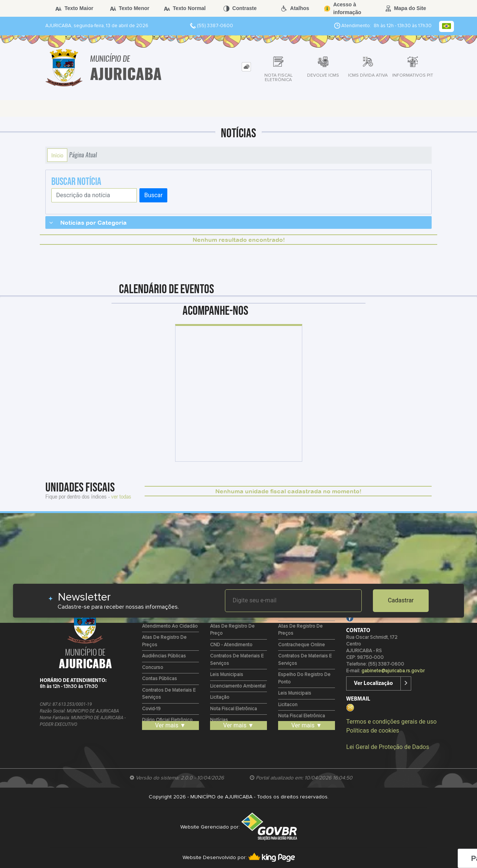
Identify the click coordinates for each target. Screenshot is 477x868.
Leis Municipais (227, 675)
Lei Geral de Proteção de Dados (388, 747)
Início (57, 155)
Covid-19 (151, 709)
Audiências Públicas (164, 656)
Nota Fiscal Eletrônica (233, 709)
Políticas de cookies (373, 731)
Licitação (220, 697)
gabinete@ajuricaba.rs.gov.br (393, 671)
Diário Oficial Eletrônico (167, 720)
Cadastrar (401, 600)
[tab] (246, 67)
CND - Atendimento (231, 645)
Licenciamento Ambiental (238, 686)
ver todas (121, 496)
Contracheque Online (302, 645)
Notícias (219, 720)
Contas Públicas (159, 679)
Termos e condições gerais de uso (391, 722)
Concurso (153, 668)
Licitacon (288, 705)
